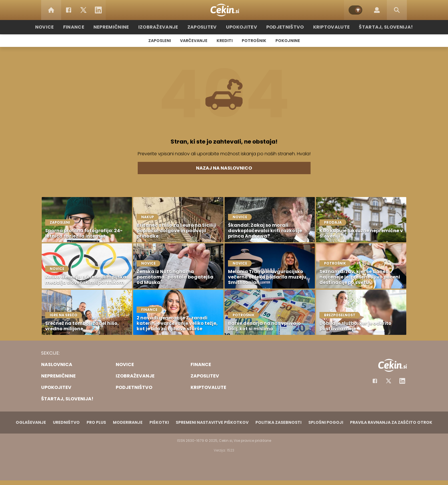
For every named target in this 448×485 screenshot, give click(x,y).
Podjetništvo (282, 27)
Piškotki (159, 422)
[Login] (377, 10)
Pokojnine (288, 41)
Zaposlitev (205, 27)
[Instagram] (402, 381)
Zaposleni (160, 41)
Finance (86, 27)
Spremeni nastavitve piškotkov (212, 422)
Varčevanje (194, 41)
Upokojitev (242, 27)
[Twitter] (83, 10)
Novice (58, 27)
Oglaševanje (31, 422)
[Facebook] (69, 10)
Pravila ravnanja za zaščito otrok (391, 422)
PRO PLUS (96, 422)
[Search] (397, 10)
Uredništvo (66, 422)
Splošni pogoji (326, 422)
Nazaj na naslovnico (224, 168)
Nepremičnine (121, 27)
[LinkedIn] (98, 10)
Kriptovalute (325, 27)
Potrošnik (254, 41)
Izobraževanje (164, 27)
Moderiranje (128, 422)
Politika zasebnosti (278, 422)
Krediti (225, 41)
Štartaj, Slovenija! (375, 27)
